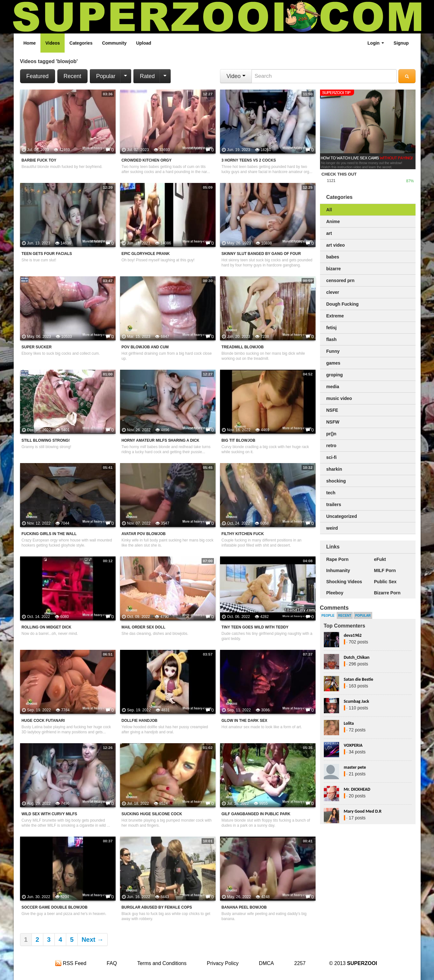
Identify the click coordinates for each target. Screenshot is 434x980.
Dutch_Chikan (357, 657)
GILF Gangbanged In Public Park (256, 814)
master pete (355, 767)
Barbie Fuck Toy (39, 160)
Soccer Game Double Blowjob (55, 907)
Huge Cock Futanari (43, 721)
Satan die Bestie (359, 679)
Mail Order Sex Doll (144, 627)
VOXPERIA (353, 745)
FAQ (112, 963)
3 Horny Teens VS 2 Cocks (249, 160)
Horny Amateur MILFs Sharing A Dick (161, 440)
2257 (300, 963)
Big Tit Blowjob (238, 440)
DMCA (266, 963)
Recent (72, 76)
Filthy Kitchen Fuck (243, 534)
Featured (38, 76)
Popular (106, 76)
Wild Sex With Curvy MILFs (50, 814)
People (328, 616)
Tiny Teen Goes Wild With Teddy (255, 627)
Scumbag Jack (357, 701)
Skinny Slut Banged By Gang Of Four (261, 254)
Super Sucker (37, 347)
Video (236, 76)
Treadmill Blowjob (243, 347)
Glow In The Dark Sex (245, 721)
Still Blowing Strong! (46, 440)
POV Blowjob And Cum (145, 347)
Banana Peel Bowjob (244, 907)
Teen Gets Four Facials (47, 254)
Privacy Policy (223, 963)
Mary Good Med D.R (363, 811)
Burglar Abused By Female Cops (157, 907)
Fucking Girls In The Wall (49, 534)
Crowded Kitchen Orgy (147, 160)
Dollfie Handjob (140, 721)
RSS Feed (71, 963)
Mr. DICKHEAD (357, 789)
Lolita (349, 723)
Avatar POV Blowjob (144, 534)
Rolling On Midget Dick (47, 627)
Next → (92, 940)
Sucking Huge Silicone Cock (152, 814)
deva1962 (353, 635)
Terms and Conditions (162, 963)
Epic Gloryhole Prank (146, 254)
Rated (147, 76)
